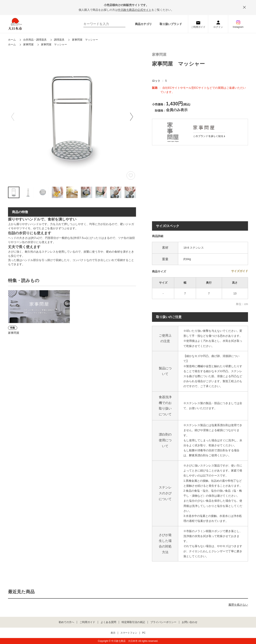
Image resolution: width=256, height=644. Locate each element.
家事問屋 (159, 55)
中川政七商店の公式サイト (135, 10)
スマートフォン (129, 633)
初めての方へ (66, 622)
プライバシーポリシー (163, 622)
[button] (131, 117)
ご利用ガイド (198, 27)
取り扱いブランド (171, 24)
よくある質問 (108, 622)
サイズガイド (240, 271)
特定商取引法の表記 (133, 622)
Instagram (238, 27)
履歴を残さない (238, 605)
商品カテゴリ (143, 24)
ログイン (218, 27)
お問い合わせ (190, 622)
